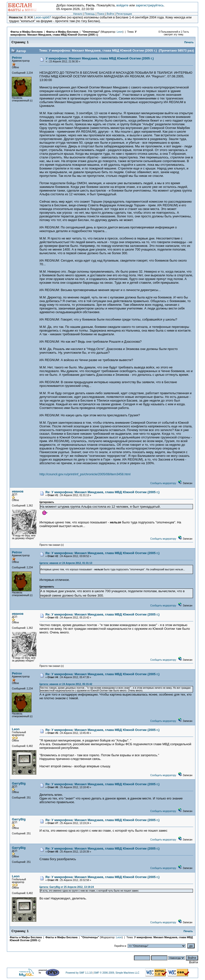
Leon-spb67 (43, 17)
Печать (189, 42)
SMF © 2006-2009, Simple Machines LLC (117, 973)
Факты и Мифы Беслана (26, 32)
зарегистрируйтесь (150, 5)
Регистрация (124, 14)
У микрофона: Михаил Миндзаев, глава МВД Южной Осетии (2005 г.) (73, 33)
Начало (78, 14)
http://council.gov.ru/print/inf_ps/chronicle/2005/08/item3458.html (85, 474)
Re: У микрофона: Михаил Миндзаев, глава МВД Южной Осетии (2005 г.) (102, 492)
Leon (120, 32)
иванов (18, 491)
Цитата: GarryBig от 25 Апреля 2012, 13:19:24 (67, 887)
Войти (110, 14)
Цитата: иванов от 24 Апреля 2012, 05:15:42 (66, 684)
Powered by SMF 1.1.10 (79, 973)
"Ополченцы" (91, 32)
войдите (122, 5)
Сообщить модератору (163, 483)
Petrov (17, 58)
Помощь (90, 14)
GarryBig (19, 783)
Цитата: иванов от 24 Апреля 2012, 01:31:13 (66, 563)
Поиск (101, 14)
